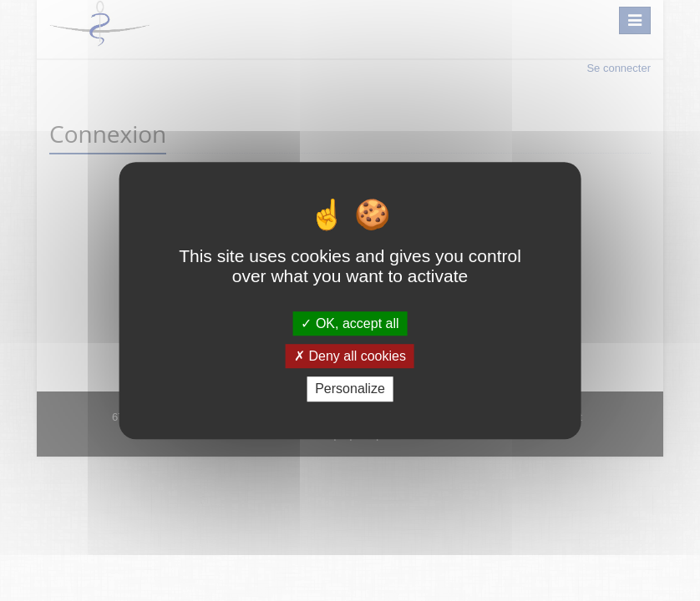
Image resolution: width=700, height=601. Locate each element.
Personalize (350, 389)
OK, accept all (350, 323)
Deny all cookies (350, 356)
